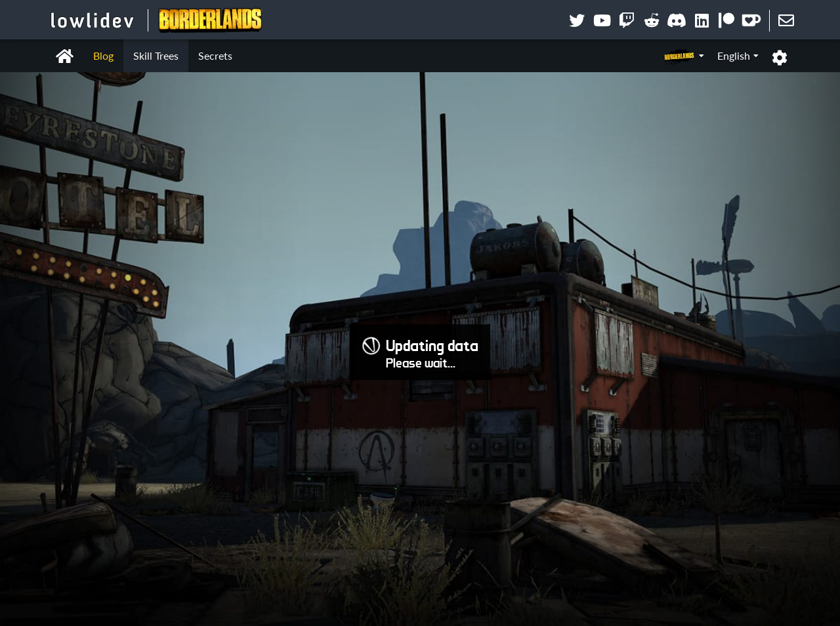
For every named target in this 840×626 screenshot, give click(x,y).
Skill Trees (156, 55)
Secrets (215, 55)
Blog (103, 55)
